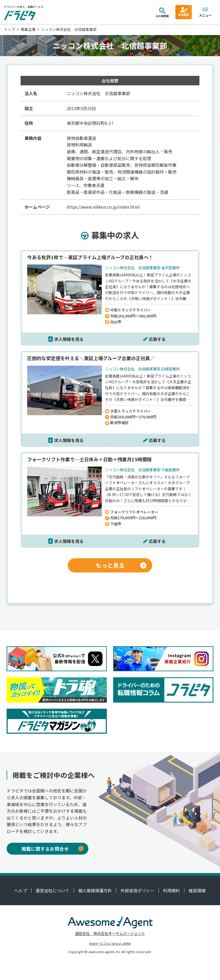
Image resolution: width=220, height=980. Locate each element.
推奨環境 (197, 890)
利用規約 (171, 890)
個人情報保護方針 (95, 890)
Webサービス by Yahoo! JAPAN (110, 943)
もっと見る (121, 565)
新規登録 (184, 11)
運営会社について (52, 890)
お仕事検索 (162, 13)
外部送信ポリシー (137, 890)
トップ (9, 29)
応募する (157, 339)
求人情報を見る (69, 339)
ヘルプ (21, 890)
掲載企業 (28, 29)
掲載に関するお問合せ (52, 849)
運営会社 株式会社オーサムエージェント (110, 933)
